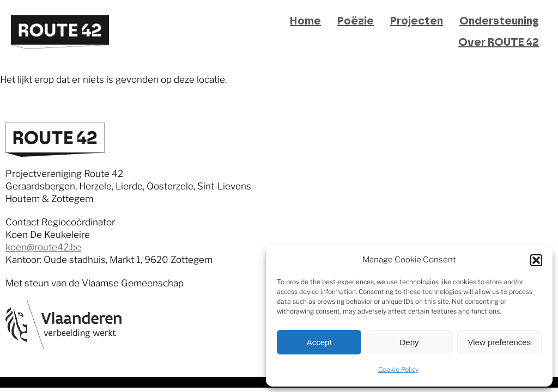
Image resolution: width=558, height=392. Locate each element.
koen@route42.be (43, 247)
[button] (536, 260)
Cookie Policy (398, 369)
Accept (319, 342)
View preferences (500, 342)
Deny (409, 342)
